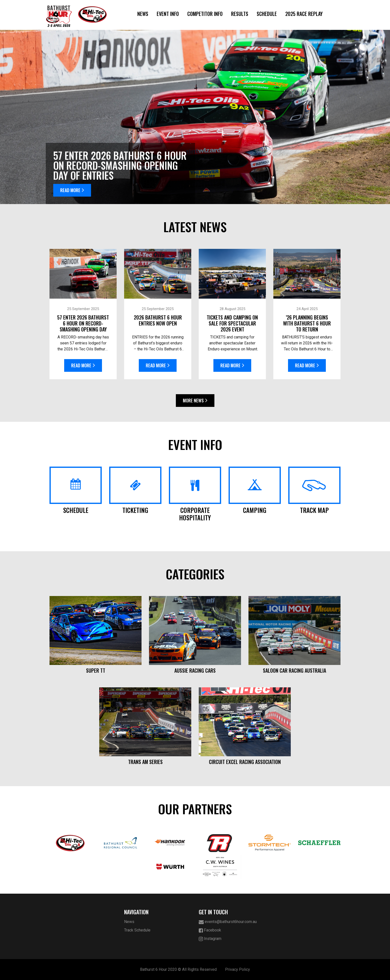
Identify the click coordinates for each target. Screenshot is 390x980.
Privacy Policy (238, 969)
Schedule (267, 14)
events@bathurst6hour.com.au (228, 922)
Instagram (210, 939)
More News (195, 400)
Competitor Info (205, 14)
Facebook (210, 930)
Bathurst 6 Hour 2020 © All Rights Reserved (178, 969)
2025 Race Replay (304, 14)
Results (240, 14)
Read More (72, 190)
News (143, 14)
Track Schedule (137, 930)
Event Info (168, 14)
